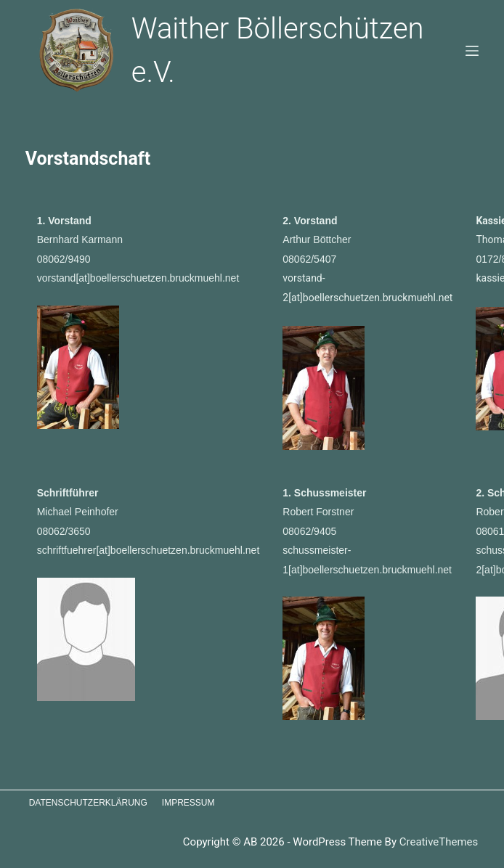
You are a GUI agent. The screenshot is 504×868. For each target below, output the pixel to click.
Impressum (188, 803)
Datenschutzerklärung (88, 803)
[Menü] (472, 51)
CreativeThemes (439, 842)
